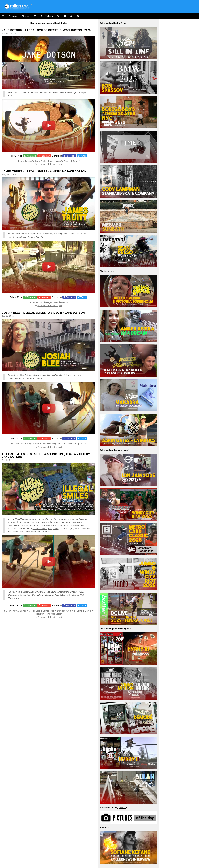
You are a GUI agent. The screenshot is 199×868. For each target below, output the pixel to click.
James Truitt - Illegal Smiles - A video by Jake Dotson (44, 171)
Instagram (46, 156)
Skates (25, 16)
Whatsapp (31, 156)
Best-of (76, 161)
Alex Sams (71, 522)
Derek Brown (59, 522)
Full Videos (47, 16)
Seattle (63, 92)
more (124, 23)
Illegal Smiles (27, 92)
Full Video (48, 234)
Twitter (83, 156)
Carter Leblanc (40, 528)
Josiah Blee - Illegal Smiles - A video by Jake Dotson (43, 313)
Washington (73, 92)
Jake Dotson (13, 92)
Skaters (13, 16)
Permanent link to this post (50, 164)
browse (123, 808)
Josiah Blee (13, 375)
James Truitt (13, 234)
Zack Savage (30, 532)
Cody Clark (53, 528)
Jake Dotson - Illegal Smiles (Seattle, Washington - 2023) (47, 30)
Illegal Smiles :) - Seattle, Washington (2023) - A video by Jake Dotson (46, 455)
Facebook (70, 156)
